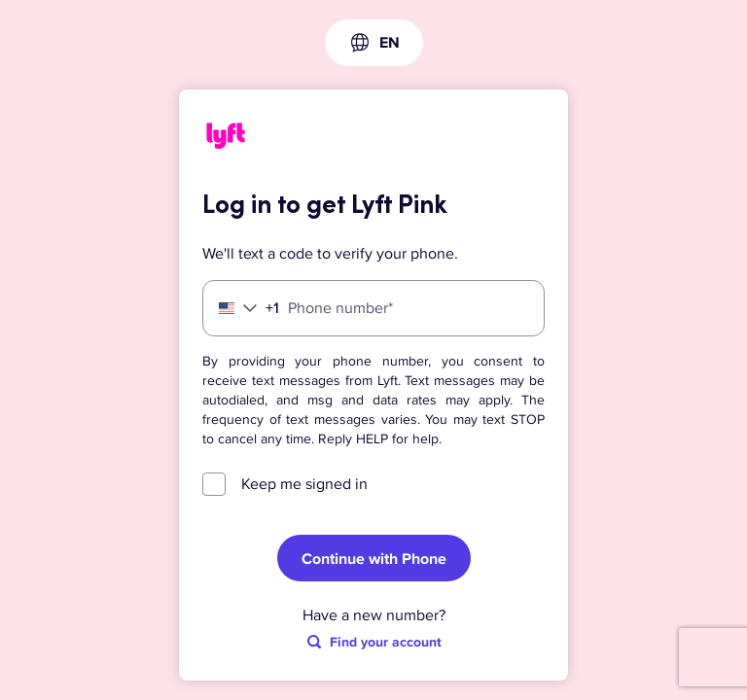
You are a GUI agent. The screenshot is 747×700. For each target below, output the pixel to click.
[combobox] (374, 43)
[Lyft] (226, 139)
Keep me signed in (304, 484)
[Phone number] (373, 308)
